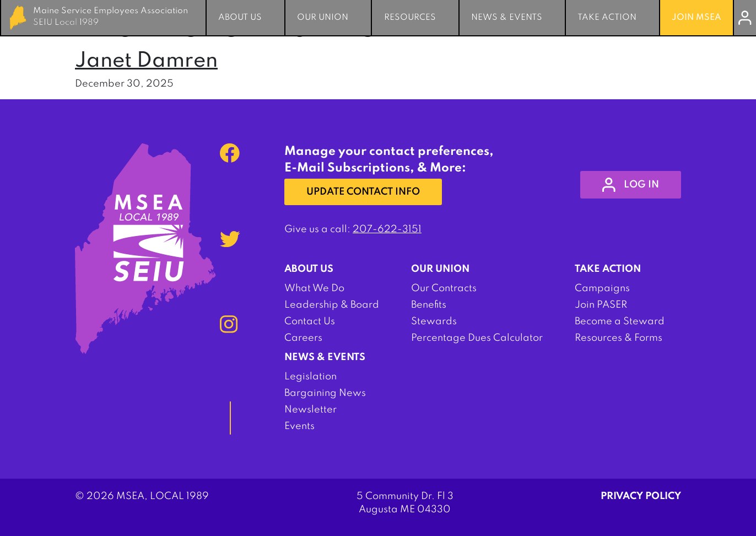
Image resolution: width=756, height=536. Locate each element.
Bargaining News (325, 393)
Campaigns (602, 288)
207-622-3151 (387, 229)
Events (299, 426)
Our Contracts (444, 288)
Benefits (429, 305)
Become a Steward (620, 321)
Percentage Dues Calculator (477, 338)
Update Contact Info (363, 192)
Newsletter (310, 410)
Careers (303, 338)
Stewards (434, 321)
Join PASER (601, 305)
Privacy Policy (641, 496)
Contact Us (310, 321)
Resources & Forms (619, 338)
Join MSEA (696, 18)
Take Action (607, 18)
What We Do (314, 288)
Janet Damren (146, 61)
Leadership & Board (332, 305)
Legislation (310, 377)
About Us (240, 18)
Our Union (323, 18)
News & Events (507, 18)
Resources (410, 18)
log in (631, 185)
